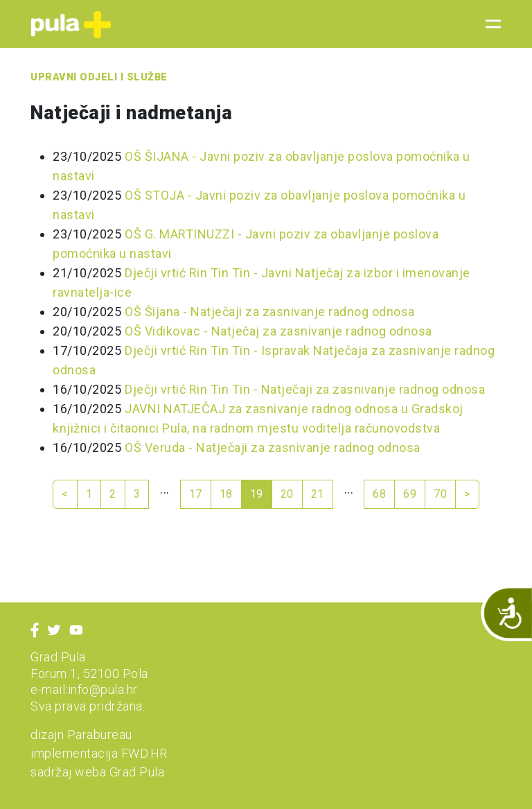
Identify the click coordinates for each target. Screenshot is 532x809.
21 (318, 494)
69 (410, 494)
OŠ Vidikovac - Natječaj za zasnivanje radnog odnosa (278, 331)
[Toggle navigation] (489, 24)
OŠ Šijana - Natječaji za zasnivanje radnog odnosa (270, 312)
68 (379, 494)
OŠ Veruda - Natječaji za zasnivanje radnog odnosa (273, 447)
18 (226, 494)
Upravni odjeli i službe (99, 77)
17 (196, 494)
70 (440, 494)
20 (287, 494)
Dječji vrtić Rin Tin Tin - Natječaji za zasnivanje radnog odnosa (305, 389)
